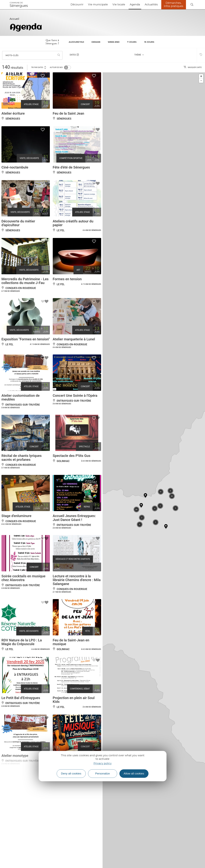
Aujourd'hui (76, 42)
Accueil (14, 19)
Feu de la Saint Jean (69, 114)
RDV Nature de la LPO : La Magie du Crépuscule (22, 682)
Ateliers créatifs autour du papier (73, 231)
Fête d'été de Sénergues (71, 172)
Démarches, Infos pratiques (174, 5)
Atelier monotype (15, 803)
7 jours (132, 42)
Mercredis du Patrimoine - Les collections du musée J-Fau (25, 293)
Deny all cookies (71, 774)
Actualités (151, 5)
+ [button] (201, 76)
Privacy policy (103, 763)
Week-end (114, 42)
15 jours (149, 42)
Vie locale (119, 5)
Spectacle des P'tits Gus (72, 482)
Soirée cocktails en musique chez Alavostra (23, 614)
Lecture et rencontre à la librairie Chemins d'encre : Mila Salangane (77, 616)
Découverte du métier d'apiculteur (18, 231)
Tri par (39, 67)
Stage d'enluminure (16, 547)
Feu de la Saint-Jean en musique (71, 682)
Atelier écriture (13, 114)
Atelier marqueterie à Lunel (74, 356)
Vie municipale (98, 5)
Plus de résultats (51, 822)
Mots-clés (12, 55)
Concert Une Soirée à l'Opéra (75, 417)
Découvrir (77, 5)
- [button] (201, 81)
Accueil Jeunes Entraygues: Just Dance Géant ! (74, 549)
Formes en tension (67, 291)
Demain (96, 42)
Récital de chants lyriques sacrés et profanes (22, 484)
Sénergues (19, 5)
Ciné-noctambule (15, 172)
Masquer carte (193, 67)
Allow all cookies (134, 774)
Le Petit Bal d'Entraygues (21, 742)
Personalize (102, 774)
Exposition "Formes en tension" (26, 356)
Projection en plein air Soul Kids (74, 744)
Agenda (135, 5)
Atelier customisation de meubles (20, 419)
